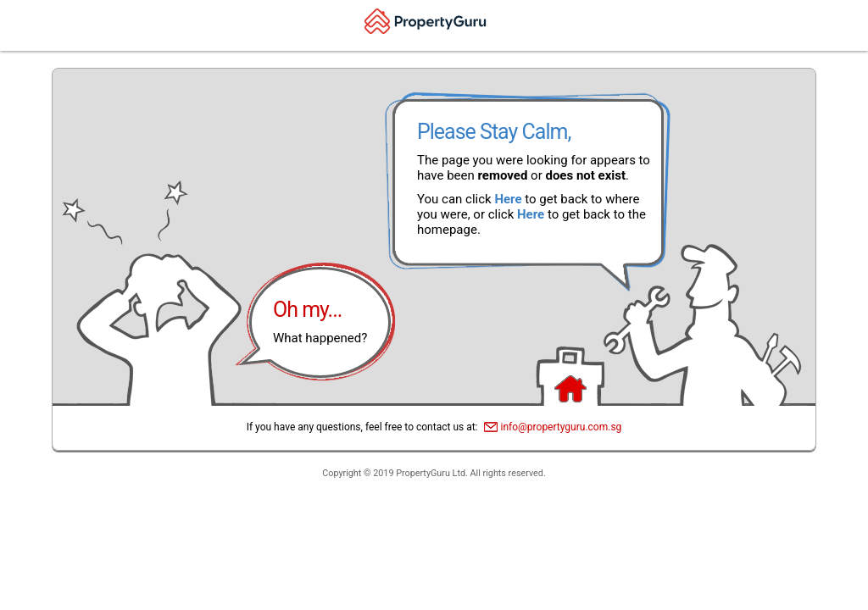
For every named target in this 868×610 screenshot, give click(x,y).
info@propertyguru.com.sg (562, 427)
